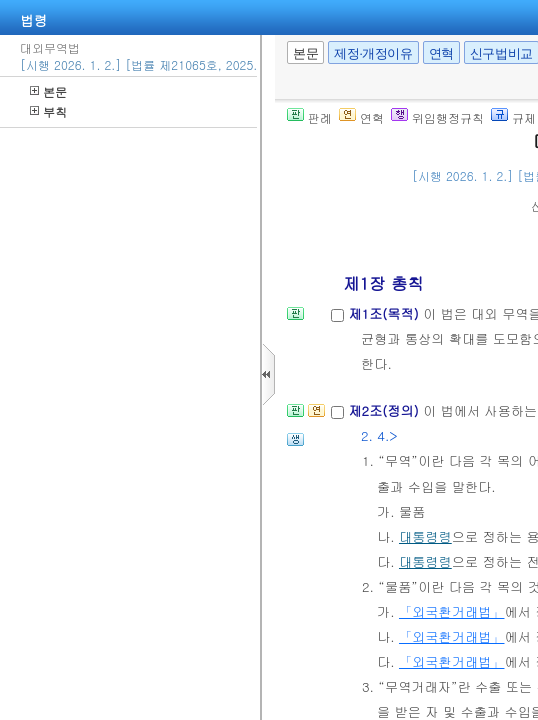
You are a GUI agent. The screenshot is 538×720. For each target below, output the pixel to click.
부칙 (48, 111)
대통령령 (425, 536)
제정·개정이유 (373, 53)
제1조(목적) (385, 313)
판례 (309, 117)
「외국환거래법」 (452, 611)
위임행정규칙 (437, 117)
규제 (513, 117)
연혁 (441, 53)
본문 (48, 91)
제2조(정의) (385, 410)
